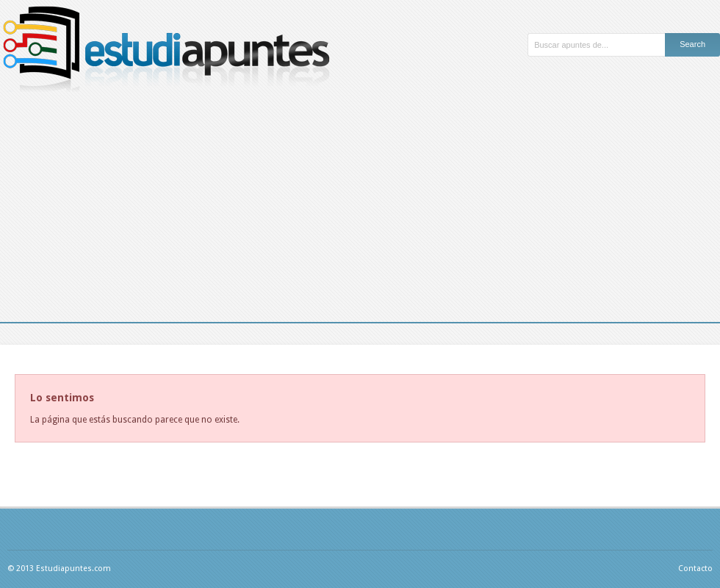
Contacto (695, 569)
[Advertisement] (360, 212)
